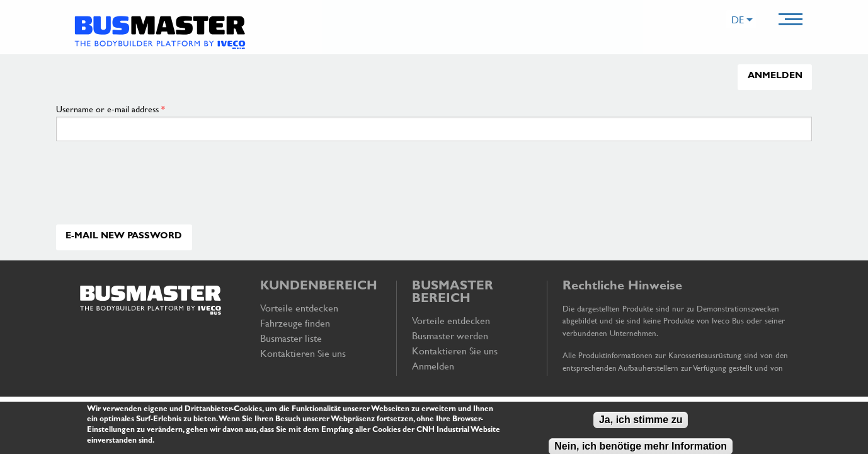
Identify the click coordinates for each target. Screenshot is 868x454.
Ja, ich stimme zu (641, 421)
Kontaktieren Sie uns (303, 353)
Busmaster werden (450, 335)
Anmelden (775, 77)
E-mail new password (124, 237)
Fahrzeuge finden (295, 323)
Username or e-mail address (111, 109)
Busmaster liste (291, 338)
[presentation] (161, 196)
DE (738, 19)
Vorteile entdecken (299, 308)
